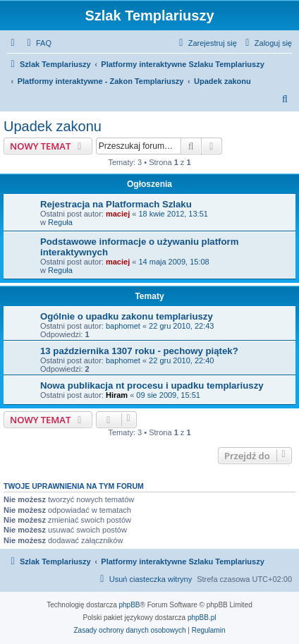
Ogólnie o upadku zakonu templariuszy (127, 316)
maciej (118, 214)
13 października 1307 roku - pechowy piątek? (139, 351)
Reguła (60, 222)
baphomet (123, 326)
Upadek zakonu (53, 126)
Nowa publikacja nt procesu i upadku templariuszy (152, 385)
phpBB (130, 605)
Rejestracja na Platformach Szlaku (116, 204)
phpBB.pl (202, 618)
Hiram (117, 395)
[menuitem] (37, 43)
